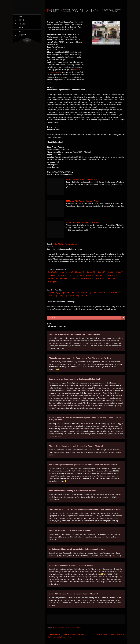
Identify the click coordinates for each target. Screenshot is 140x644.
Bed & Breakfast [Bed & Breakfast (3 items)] (83, 293)
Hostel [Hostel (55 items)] (113, 293)
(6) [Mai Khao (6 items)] (105, 275)
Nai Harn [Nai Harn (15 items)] (113, 275)
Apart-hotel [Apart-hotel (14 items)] (54, 293)
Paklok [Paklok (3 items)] (64, 278)
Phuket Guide (24, 35)
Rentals (22, 24)
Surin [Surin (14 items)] (111, 278)
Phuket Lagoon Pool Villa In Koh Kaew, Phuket (83, 223)
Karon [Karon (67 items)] (101, 272)
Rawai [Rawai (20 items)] (98, 278)
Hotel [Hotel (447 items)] (52, 296)
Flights (22, 28)
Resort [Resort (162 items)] (74, 296)
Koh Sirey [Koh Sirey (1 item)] (66, 275)
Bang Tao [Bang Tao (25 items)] (53, 272)
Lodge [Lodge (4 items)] (63, 296)
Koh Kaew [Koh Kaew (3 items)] (52, 275)
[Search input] (85, 318)
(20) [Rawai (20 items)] (104, 278)
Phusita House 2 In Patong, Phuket (110, 634)
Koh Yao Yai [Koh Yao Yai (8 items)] (78, 275)
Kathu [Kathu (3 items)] (120, 272)
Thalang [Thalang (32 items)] (53, 282)
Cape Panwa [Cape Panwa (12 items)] (67, 272)
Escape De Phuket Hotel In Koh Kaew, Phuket (82, 180)
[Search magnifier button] (123, 318)
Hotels (21, 20)
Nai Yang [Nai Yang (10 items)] (53, 278)
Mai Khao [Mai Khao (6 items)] (99, 275)
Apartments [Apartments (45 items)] (68, 293)
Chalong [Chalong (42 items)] (80, 272)
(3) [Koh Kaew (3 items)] (58, 275)
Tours (21, 31)
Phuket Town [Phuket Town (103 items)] (87, 278)
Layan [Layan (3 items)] (90, 275)
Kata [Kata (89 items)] (111, 272)
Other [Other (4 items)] (84, 296)
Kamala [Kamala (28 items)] (91, 272)
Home (21, 16)
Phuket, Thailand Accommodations (65, 244)
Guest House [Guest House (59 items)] (100, 293)
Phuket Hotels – (65, 628)
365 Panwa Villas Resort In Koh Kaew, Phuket (82, 201)
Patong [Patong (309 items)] (74, 278)
